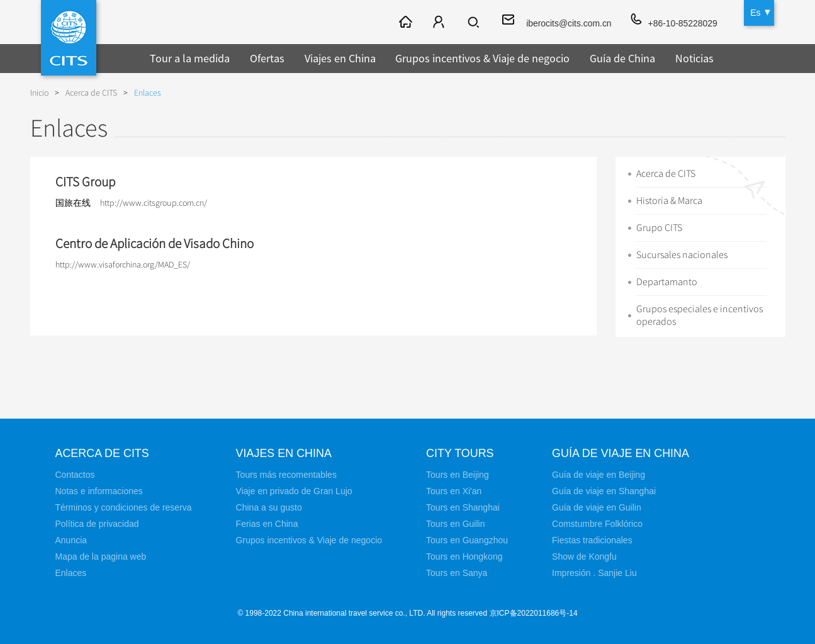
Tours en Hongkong (464, 556)
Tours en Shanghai (463, 507)
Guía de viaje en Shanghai (604, 491)
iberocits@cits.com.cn (568, 23)
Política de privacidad (97, 524)
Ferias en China (267, 524)
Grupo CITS (659, 228)
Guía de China (622, 58)
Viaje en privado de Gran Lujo (294, 491)
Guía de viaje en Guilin (597, 507)
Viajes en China (340, 58)
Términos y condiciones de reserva (124, 507)
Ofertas (267, 58)
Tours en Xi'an (454, 491)
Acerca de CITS (91, 93)
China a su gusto (269, 507)
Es (755, 13)
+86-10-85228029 (683, 23)
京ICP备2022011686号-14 (534, 613)
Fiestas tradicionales (592, 540)
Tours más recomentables (286, 475)
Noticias (694, 58)
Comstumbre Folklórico (597, 524)
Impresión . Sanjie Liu (594, 573)
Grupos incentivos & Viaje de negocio (482, 58)
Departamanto (667, 282)
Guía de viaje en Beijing (599, 475)
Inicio (39, 93)
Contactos (75, 475)
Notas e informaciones (99, 491)
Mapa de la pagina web (101, 556)
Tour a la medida (190, 58)
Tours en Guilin (455, 524)
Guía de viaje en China (621, 453)
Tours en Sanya (457, 573)
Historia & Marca (669, 201)
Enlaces (148, 93)
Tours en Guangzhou (467, 540)
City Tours (460, 453)
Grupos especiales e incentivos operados (700, 315)
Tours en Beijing (458, 475)
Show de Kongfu (584, 556)
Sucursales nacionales (682, 255)
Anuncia (71, 540)
